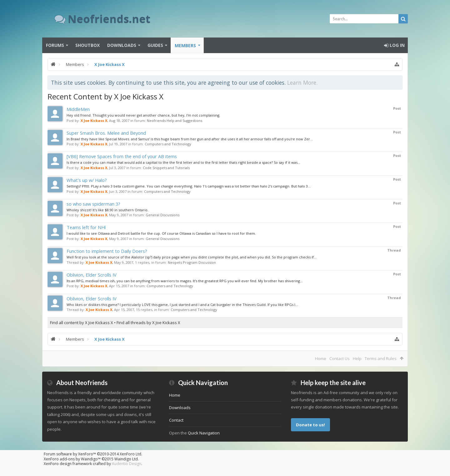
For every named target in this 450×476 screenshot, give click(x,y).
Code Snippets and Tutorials (166, 168)
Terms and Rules (381, 358)
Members (185, 45)
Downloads (122, 45)
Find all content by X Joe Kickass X (82, 323)
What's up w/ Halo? (87, 180)
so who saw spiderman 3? (93, 204)
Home (321, 358)
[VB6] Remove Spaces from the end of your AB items (122, 156)
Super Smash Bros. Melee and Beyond (106, 133)
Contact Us (340, 358)
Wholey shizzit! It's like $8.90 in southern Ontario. (107, 210)
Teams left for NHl (86, 227)
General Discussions (162, 215)
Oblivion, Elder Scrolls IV (92, 275)
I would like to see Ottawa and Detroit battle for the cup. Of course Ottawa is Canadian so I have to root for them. (161, 233)
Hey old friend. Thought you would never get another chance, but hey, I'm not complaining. (143, 115)
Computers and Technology (168, 144)
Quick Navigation (204, 433)
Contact (176, 420)
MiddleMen (78, 109)
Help (357, 358)
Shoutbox (87, 45)
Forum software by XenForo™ (93, 454)
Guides (155, 45)
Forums (55, 45)
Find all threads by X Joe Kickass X (148, 323)
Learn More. (302, 83)
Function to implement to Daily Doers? (107, 251)
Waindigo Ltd (126, 459)
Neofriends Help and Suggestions (175, 120)
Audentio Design (127, 464)
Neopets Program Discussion (192, 262)
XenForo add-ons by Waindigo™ (72, 459)
